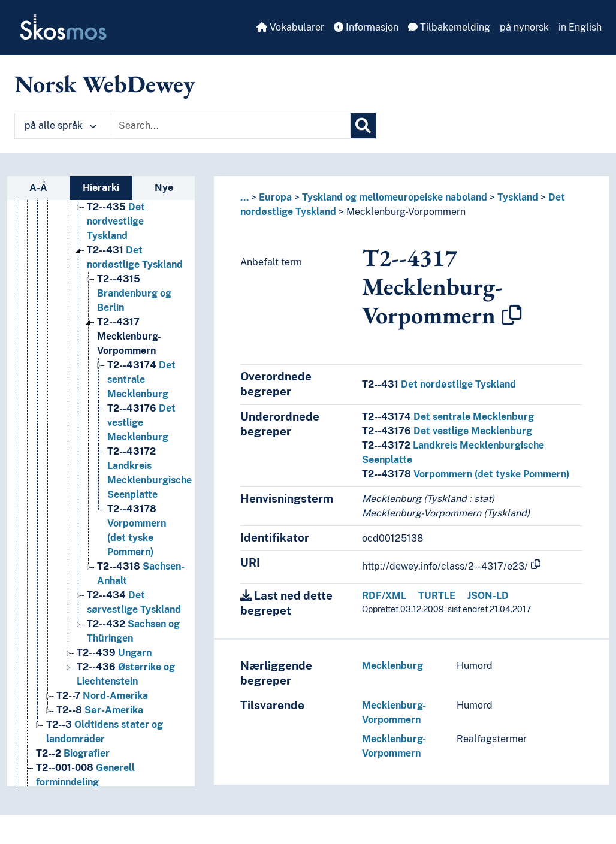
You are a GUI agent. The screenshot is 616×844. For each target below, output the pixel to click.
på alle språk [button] (61, 125)
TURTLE (437, 596)
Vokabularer (290, 27)
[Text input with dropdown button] (231, 126)
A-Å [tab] (38, 188)
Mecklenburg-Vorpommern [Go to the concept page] (129, 351)
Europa (275, 197)
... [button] (244, 197)
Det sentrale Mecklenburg (448, 417)
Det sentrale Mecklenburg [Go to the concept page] (141, 394)
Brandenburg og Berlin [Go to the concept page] (134, 308)
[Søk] (363, 126)
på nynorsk (524, 27)
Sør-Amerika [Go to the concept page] (100, 724)
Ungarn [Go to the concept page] (114, 667)
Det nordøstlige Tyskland (439, 384)
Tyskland (518, 197)
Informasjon (366, 27)
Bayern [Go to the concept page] (124, 207)
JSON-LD (488, 596)
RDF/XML (384, 596)
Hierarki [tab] (101, 188)
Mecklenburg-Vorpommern (406, 212)
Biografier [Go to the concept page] (73, 768)
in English (580, 27)
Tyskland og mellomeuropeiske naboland (395, 197)
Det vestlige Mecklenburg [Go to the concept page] (141, 437)
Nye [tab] (164, 188)
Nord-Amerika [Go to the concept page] (102, 710)
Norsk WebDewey (105, 84)
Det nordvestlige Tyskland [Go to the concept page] (116, 236)
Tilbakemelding (449, 27)
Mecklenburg (392, 666)
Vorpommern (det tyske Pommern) (466, 474)
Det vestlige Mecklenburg (447, 431)
